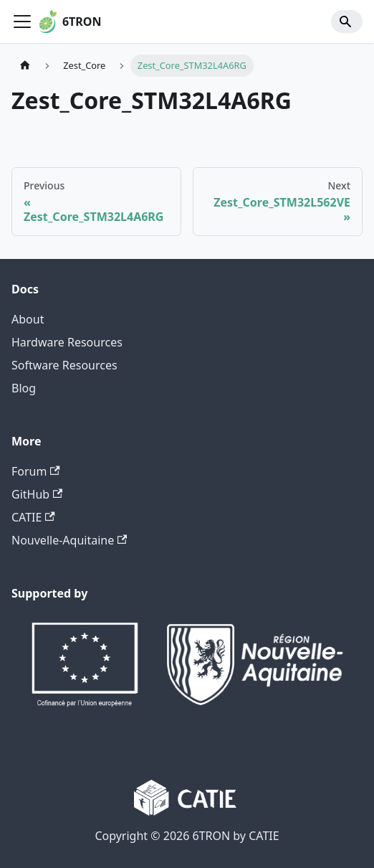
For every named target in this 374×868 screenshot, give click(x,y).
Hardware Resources (67, 342)
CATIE (33, 517)
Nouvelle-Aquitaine (69, 540)
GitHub (37, 494)
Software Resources (64, 365)
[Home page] (25, 66)
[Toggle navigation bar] (22, 22)
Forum (36, 471)
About (28, 319)
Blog (24, 388)
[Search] (347, 22)
